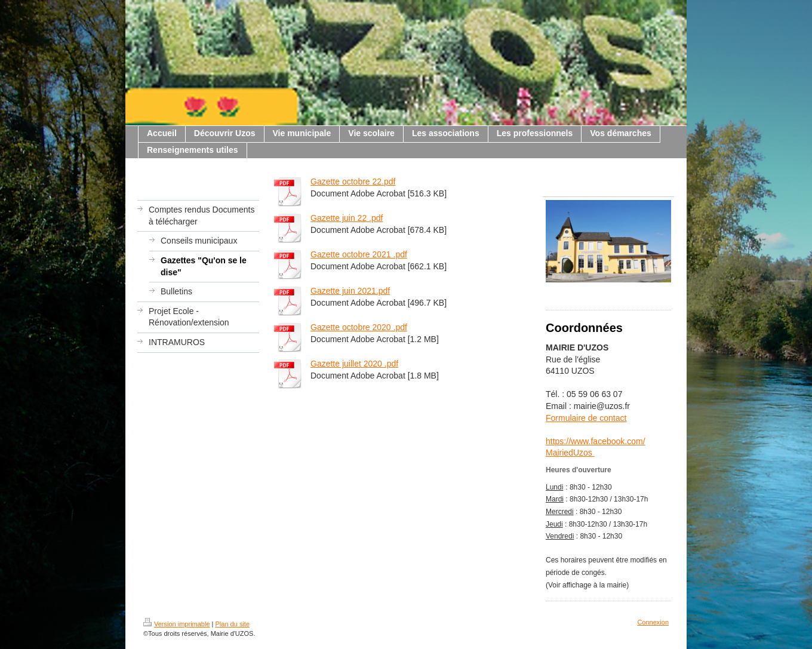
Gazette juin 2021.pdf (350, 291)
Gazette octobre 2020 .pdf (359, 327)
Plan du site (233, 624)
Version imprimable (177, 624)
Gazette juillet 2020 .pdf (354, 364)
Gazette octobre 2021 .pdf (359, 254)
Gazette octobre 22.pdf (353, 182)
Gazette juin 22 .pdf (347, 218)
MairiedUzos (570, 453)
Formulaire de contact (586, 418)
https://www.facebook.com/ (596, 441)
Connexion (653, 622)
